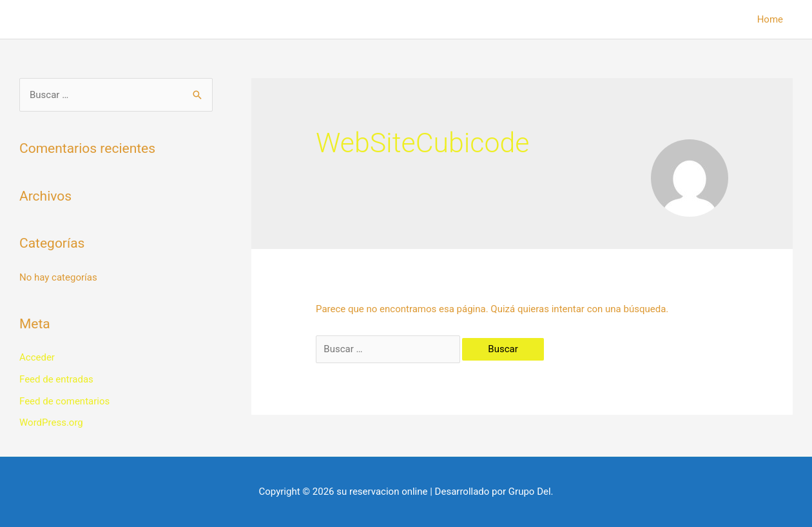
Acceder (37, 357)
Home (770, 19)
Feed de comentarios (64, 401)
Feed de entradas (56, 379)
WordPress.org (51, 423)
